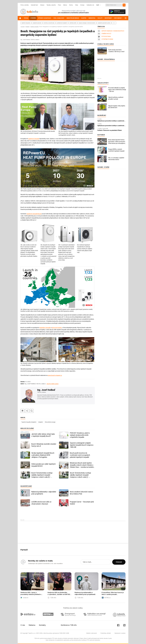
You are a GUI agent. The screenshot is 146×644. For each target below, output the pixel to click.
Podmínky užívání (106, 633)
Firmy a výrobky (25, 5)
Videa (77, 5)
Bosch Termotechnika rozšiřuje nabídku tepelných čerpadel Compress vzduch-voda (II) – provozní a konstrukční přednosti (43, 475)
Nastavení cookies (120, 633)
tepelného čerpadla (45, 328)
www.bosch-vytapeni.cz (55, 375)
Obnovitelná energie (50, 422)
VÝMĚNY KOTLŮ (106, 34)
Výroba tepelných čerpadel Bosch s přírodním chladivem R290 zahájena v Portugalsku (43, 455)
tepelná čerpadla (26, 23)
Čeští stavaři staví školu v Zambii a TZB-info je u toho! (116, 51)
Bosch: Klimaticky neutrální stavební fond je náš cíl (44, 445)
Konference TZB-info (69, 625)
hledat (32, 411)
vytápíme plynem (37, 23)
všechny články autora (52, 384)
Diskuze (42, 5)
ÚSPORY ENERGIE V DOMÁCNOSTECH (113, 31)
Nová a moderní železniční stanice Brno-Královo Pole (81, 493)
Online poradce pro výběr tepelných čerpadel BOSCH (43, 465)
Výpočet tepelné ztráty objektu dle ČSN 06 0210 (117, 107)
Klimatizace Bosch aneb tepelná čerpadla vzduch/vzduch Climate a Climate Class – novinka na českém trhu (82, 465)
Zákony (65, 5)
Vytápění (27, 27)
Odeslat (119, 562)
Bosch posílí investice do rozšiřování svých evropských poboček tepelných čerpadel (80, 455)
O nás (23, 625)
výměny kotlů (73, 23)
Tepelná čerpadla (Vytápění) (29, 422)
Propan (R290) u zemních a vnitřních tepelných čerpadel (116, 150)
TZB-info (23, 27)
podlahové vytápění (62, 23)
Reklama (32, 625)
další (114, 23)
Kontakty (42, 625)
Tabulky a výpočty (51, 5)
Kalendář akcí (34, 5)
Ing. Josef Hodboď (46, 390)
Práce (59, 5)
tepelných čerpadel (34, 139)
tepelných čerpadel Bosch (34, 214)
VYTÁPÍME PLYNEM (107, 39)
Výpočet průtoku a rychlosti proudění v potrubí (116, 98)
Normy (71, 5)
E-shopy (82, 5)
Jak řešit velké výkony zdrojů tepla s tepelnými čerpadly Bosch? (43, 435)
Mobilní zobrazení (92, 633)
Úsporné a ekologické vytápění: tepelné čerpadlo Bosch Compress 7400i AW (82, 445)
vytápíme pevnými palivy (104, 23)
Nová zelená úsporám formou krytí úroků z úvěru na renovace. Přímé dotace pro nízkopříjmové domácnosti (117, 142)
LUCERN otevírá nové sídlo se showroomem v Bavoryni (41, 503)
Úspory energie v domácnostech (87, 23)
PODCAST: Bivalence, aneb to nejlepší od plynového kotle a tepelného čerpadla (80, 435)
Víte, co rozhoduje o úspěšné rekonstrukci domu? (116, 159)
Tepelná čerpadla (34, 27)
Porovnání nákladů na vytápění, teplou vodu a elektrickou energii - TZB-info (117, 90)
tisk (23, 411)
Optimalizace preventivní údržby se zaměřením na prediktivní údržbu (112, 121)
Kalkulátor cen (90, 5)
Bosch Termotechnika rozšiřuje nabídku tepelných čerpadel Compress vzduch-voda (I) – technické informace (80, 475)
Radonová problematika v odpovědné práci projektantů (44, 493)
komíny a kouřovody (49, 23)
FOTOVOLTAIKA (106, 36)
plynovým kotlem (57, 328)
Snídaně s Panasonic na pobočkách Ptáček (109, 130)
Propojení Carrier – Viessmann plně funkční (82, 503)
